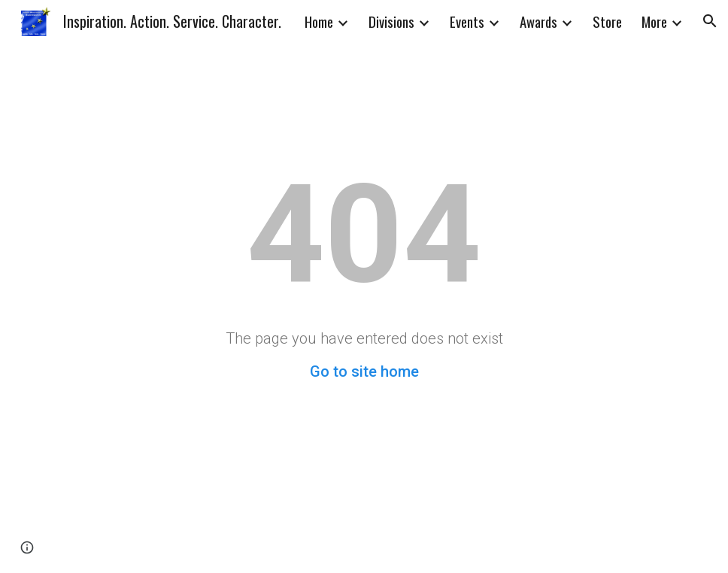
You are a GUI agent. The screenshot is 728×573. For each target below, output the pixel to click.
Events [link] (467, 21)
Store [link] (607, 21)
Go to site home (364, 371)
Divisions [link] (391, 21)
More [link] (654, 21)
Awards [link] (538, 21)
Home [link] (319, 21)
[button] (710, 21)
